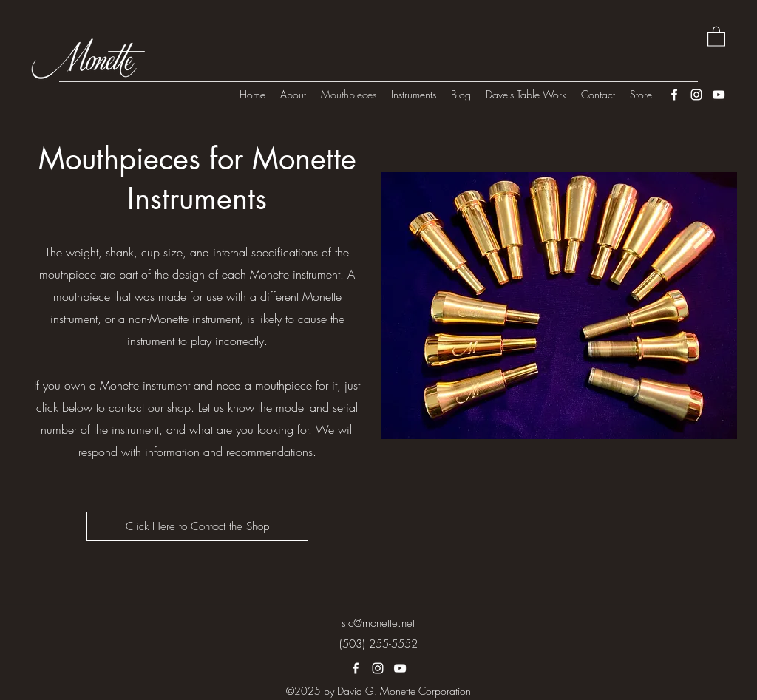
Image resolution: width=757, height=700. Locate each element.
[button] (716, 36)
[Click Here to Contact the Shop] (197, 526)
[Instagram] (696, 95)
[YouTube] (719, 95)
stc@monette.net (378, 623)
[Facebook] (674, 95)
